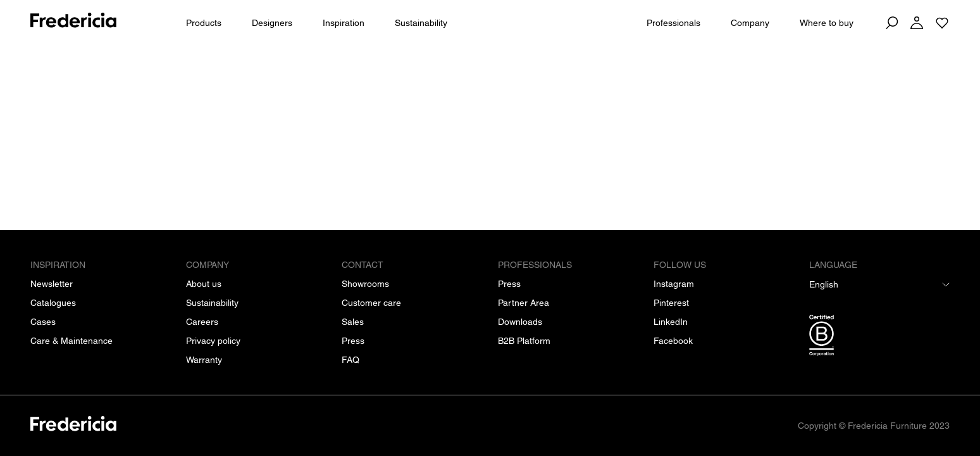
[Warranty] (204, 360)
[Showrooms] (365, 284)
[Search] (891, 23)
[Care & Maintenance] (71, 341)
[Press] (353, 341)
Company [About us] (750, 23)
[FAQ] (350, 360)
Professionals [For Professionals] (673, 23)
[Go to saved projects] (942, 23)
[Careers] (202, 322)
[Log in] (917, 23)
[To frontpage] (73, 22)
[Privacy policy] (213, 341)
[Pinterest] (671, 303)
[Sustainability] (212, 303)
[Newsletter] (52, 284)
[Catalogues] (53, 303)
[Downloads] (520, 322)
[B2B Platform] (524, 341)
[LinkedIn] (671, 322)
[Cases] (43, 322)
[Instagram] (674, 284)
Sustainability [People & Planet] (421, 23)
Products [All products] (204, 23)
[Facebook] (673, 341)
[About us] (204, 284)
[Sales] (353, 322)
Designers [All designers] (272, 23)
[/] (73, 426)
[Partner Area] (524, 303)
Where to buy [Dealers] (827, 23)
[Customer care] (371, 303)
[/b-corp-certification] (879, 338)
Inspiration (344, 23)
